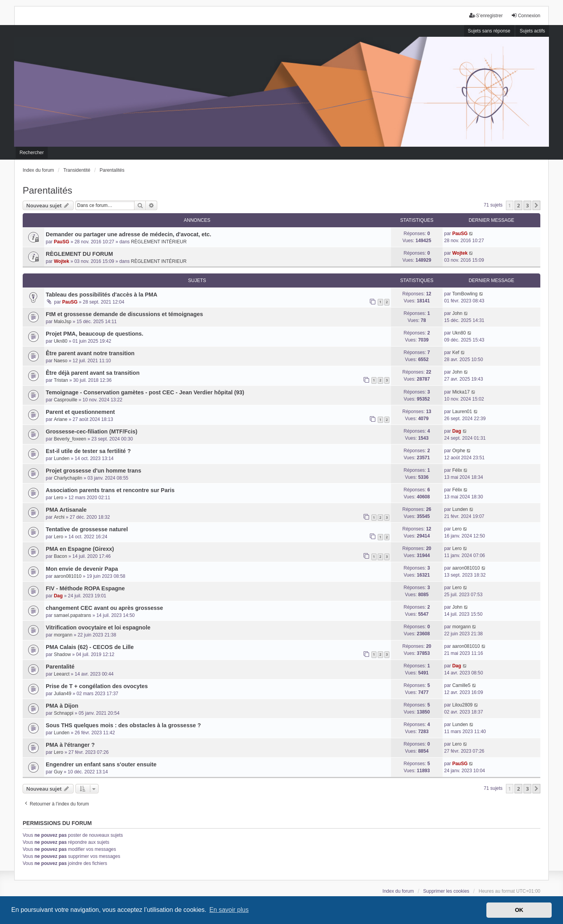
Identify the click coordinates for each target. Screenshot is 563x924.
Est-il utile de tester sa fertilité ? (88, 451)
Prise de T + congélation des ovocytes (97, 686)
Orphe (459, 451)
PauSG (62, 242)
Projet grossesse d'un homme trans (93, 471)
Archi (59, 517)
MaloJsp (63, 322)
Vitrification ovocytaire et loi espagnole (98, 627)
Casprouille (66, 400)
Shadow (62, 654)
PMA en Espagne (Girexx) (80, 549)
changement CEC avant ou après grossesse (104, 608)
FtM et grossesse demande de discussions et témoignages (124, 314)
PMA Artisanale (66, 510)
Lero (59, 498)
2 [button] (518, 205)
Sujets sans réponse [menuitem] (489, 31)
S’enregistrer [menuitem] (486, 15)
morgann (63, 635)
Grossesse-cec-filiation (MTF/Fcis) (91, 431)
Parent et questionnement (80, 412)
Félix (457, 470)
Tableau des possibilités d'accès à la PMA (101, 295)
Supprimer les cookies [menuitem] (446, 891)
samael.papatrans (73, 615)
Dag (457, 431)
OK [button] (519, 910)
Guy (58, 772)
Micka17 (461, 392)
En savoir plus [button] (229, 910)
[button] (536, 205)
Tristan (61, 380)
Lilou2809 (463, 705)
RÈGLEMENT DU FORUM (79, 254)
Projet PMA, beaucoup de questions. (94, 334)
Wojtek (62, 261)
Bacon (61, 556)
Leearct (62, 674)
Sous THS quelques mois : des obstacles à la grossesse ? (123, 725)
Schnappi (64, 713)
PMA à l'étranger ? (70, 745)
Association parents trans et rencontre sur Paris (110, 490)
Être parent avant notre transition (90, 353)
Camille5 (462, 685)
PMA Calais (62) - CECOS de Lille (90, 647)
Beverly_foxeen (70, 439)
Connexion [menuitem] (526, 15)
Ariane (61, 419)
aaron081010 (68, 576)
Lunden (62, 458)
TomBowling (465, 294)
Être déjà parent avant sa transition (93, 373)
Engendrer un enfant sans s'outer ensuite (101, 764)
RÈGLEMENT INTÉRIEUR (159, 242)
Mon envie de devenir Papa (82, 569)
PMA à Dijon (62, 706)
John (457, 313)
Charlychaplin (68, 478)
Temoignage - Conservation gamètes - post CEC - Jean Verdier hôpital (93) (145, 392)
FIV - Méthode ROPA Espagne (85, 588)
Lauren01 (462, 412)
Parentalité (60, 667)
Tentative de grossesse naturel (87, 529)
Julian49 (63, 694)
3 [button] (527, 205)
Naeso (61, 361)
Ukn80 (61, 341)
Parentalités (48, 190)
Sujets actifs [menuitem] (532, 31)
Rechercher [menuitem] (32, 153)
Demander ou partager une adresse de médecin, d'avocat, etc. (128, 234)
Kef (456, 352)
